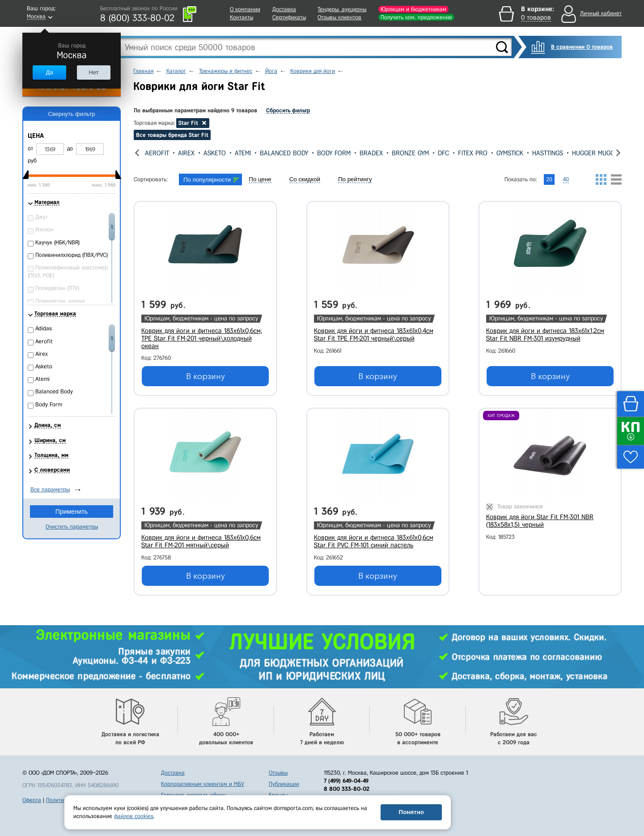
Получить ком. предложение (416, 17)
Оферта (32, 800)
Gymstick (510, 153)
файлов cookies (134, 816)
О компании (245, 9)
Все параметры (50, 489)
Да (49, 72)
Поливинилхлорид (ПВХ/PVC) (72, 255)
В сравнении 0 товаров (582, 47)
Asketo (215, 153)
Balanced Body (284, 153)
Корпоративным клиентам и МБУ (203, 784)
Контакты (241, 17)
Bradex (371, 153)
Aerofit (157, 153)
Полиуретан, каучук (60, 301)
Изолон (44, 229)
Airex (186, 153)
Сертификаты (289, 17)
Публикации (284, 784)
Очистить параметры (72, 527)
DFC (443, 153)
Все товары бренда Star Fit (172, 135)
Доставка (284, 9)
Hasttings (548, 153)
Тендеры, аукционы (342, 9)
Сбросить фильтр (288, 110)
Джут (42, 217)
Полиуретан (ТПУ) (57, 288)
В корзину (205, 376)
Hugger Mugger (597, 153)
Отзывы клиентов (339, 17)
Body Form (334, 153)
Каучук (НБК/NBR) (57, 242)
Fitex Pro (473, 153)
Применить (72, 512)
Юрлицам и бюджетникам (413, 9)
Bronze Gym (410, 153)
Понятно (411, 812)
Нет (93, 72)
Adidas (44, 328)
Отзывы (278, 773)
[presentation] (137, 153)
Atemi (243, 153)
